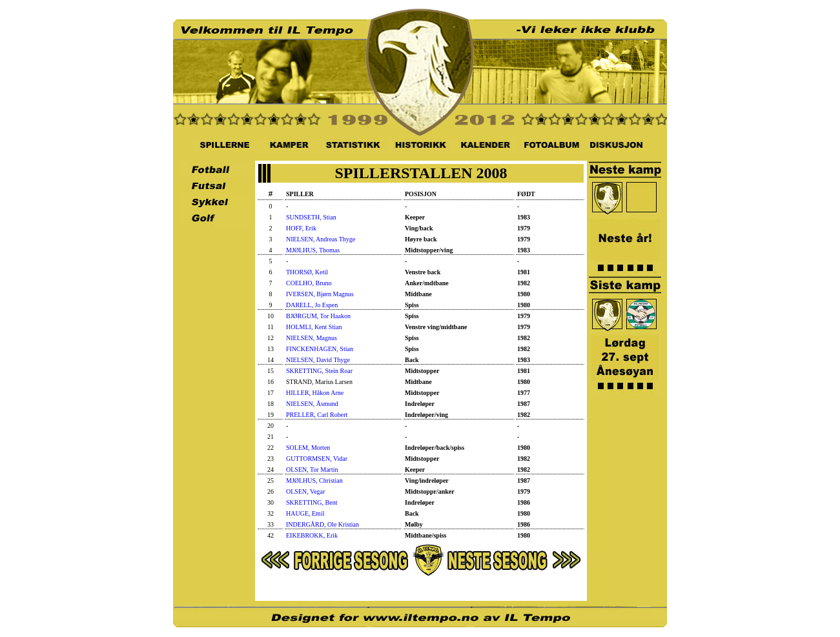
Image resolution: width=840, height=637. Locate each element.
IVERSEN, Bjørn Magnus (320, 294)
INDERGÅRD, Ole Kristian (323, 524)
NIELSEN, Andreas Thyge (321, 239)
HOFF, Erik (301, 228)
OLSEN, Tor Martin (312, 470)
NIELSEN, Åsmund (312, 404)
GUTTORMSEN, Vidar (317, 459)
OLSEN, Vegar (305, 491)
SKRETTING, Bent (312, 502)
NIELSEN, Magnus (312, 338)
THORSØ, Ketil (307, 272)
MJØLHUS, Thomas (313, 250)
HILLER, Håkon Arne (315, 393)
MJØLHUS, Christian (314, 480)
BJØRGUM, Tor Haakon (318, 316)
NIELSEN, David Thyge (318, 360)
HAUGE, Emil (305, 513)
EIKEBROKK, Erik (312, 535)
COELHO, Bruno (309, 283)
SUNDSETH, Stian (311, 217)
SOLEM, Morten (308, 448)
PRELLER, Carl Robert (317, 415)
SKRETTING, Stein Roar (319, 371)
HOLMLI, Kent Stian (314, 327)
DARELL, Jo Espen (312, 305)
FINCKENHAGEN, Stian (320, 349)
